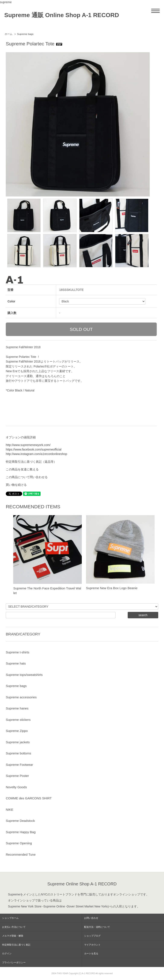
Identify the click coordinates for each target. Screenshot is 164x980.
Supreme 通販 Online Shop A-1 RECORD (62, 15)
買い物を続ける (16, 485)
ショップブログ (92, 936)
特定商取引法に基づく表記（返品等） (31, 462)
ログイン (7, 953)
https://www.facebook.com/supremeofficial (34, 449)
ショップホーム (10, 918)
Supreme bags (25, 34)
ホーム (9, 34)
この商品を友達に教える (22, 469)
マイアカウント (92, 945)
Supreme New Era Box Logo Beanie (112, 588)
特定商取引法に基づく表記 (16, 945)
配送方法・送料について (97, 927)
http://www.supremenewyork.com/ (28, 445)
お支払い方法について (14, 927)
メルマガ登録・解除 (13, 936)
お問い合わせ (91, 918)
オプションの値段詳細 (21, 437)
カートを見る (91, 953)
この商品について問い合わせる (27, 477)
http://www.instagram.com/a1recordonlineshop (36, 454)
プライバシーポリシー (14, 962)
